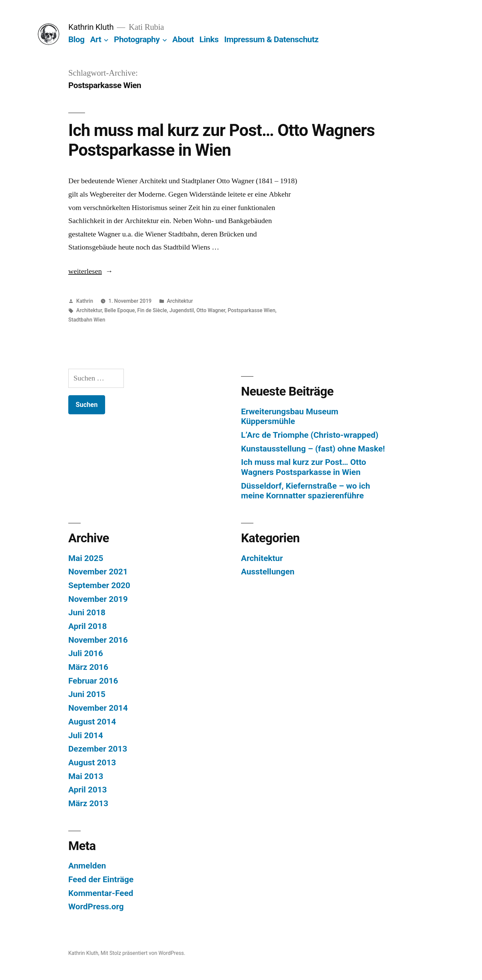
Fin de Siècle (152, 310)
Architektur (180, 301)
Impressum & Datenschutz (271, 39)
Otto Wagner (211, 310)
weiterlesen (89, 271)
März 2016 (88, 667)
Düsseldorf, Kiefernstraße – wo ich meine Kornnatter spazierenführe (306, 491)
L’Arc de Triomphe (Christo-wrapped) (310, 435)
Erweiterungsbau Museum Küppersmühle (290, 416)
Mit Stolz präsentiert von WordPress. (143, 953)
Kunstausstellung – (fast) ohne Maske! (313, 449)
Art (96, 39)
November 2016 (98, 640)
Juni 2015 (87, 694)
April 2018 (88, 626)
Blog (76, 39)
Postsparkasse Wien (251, 310)
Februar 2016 (93, 681)
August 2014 (92, 722)
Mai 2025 (86, 558)
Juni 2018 (87, 612)
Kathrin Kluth (91, 27)
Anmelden (87, 866)
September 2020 (99, 585)
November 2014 (98, 708)
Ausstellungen (268, 572)
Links (209, 39)
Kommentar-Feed (101, 893)
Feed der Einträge (101, 879)
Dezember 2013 (98, 749)
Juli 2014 (86, 735)
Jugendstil (182, 310)
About (183, 39)
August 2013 (92, 762)
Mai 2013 (86, 776)
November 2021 (98, 572)
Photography (137, 39)
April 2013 (88, 790)
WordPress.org (96, 906)
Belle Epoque (120, 310)
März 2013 (88, 803)
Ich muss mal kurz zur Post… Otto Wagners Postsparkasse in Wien (222, 140)
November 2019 (98, 599)
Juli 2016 (86, 653)
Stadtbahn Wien (87, 320)
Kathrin (85, 301)
